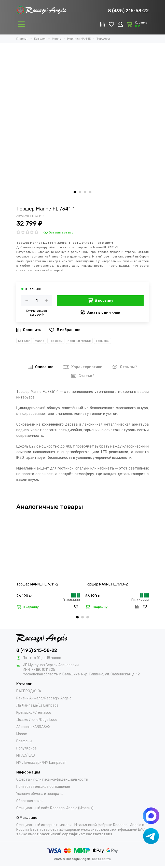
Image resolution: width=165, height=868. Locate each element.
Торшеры (56, 341)
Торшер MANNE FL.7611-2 (37, 584)
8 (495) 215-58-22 (128, 11)
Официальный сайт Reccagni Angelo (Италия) (55, 808)
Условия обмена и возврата (40, 794)
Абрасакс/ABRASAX (33, 727)
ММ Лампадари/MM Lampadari (41, 763)
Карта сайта (101, 859)
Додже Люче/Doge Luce (37, 720)
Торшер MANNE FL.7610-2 (106, 584)
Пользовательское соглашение (43, 787)
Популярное (26, 748)
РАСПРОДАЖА (29, 691)
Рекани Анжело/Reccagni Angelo (44, 698)
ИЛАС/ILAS (26, 755)
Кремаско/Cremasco (34, 713)
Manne (40, 341)
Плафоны (24, 741)
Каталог (24, 341)
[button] (75, 192)
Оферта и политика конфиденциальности (52, 779)
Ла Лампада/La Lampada (37, 705)
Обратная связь (30, 801)
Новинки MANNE (79, 341)
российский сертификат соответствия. (76, 834)
